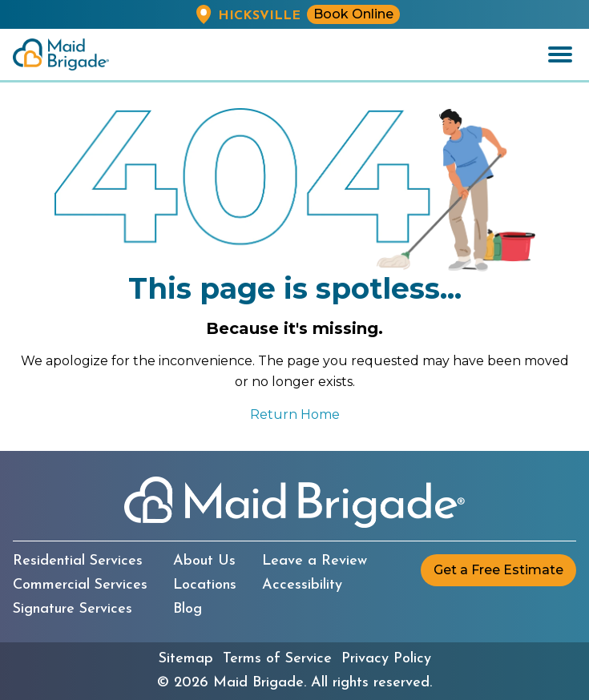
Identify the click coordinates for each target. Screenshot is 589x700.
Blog (188, 609)
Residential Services (78, 561)
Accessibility (302, 585)
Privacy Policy (386, 659)
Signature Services (73, 609)
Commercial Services (80, 585)
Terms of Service (277, 659)
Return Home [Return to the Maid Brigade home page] (295, 414)
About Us (204, 561)
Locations (205, 585)
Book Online (353, 14)
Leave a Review (315, 561)
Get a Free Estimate (498, 570)
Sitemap (186, 659)
